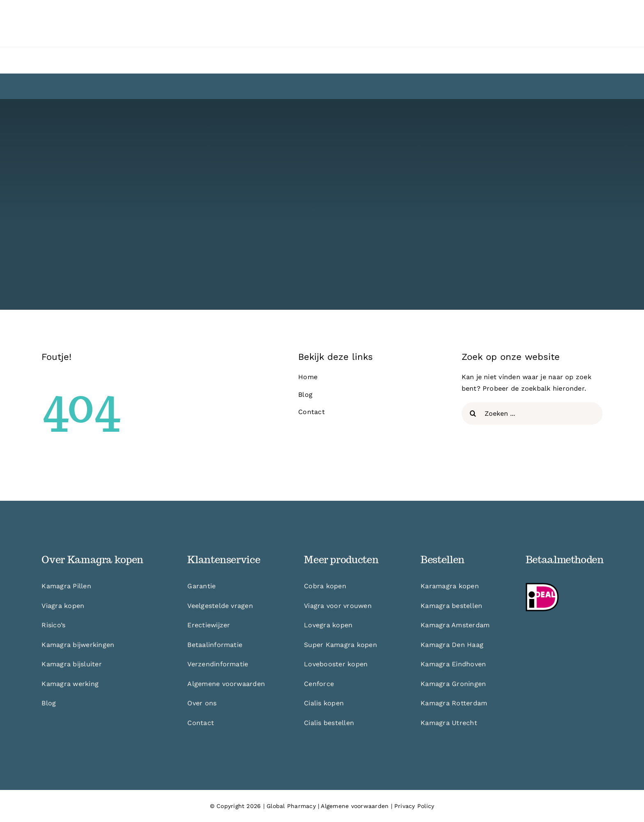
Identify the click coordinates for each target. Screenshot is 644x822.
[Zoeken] (473, 413)
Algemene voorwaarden (355, 806)
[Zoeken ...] (532, 413)
